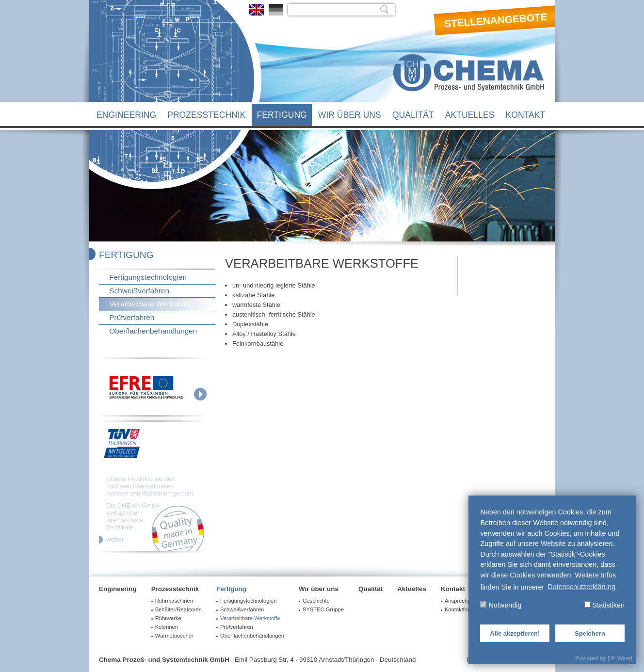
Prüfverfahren (132, 317)
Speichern (590, 633)
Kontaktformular (464, 609)
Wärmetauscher (174, 636)
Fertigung (282, 115)
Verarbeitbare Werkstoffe (150, 304)
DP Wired (620, 658)
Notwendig (501, 605)
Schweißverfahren (139, 291)
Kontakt (526, 115)
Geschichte (316, 601)
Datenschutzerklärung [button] (581, 587)
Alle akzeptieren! (515, 633)
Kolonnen (167, 627)
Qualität (413, 115)
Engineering (126, 115)
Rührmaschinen (174, 601)
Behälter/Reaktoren (178, 609)
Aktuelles (470, 115)
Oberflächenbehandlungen (153, 331)
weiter (115, 540)
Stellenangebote (496, 20)
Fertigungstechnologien (148, 277)
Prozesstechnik (206, 115)
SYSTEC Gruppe (323, 609)
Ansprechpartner (465, 601)
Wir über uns (350, 115)
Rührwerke (168, 618)
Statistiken (604, 605)
